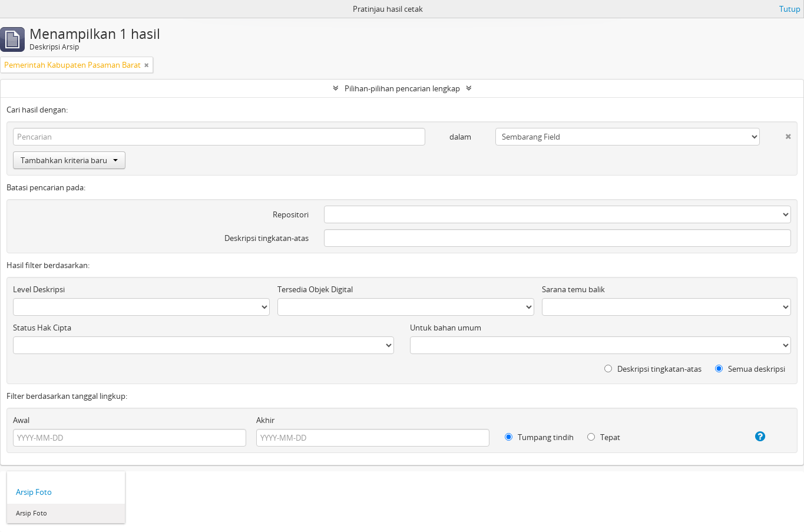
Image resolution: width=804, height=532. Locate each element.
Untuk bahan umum (446, 328)
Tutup (790, 9)
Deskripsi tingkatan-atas (267, 238)
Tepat (604, 437)
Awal (21, 420)
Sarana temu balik (573, 289)
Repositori (291, 214)
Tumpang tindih (539, 437)
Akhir (265, 420)
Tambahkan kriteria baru (69, 160)
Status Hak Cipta (42, 328)
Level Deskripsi (39, 289)
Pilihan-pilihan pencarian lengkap (402, 88)
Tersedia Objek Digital (315, 289)
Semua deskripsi (750, 369)
